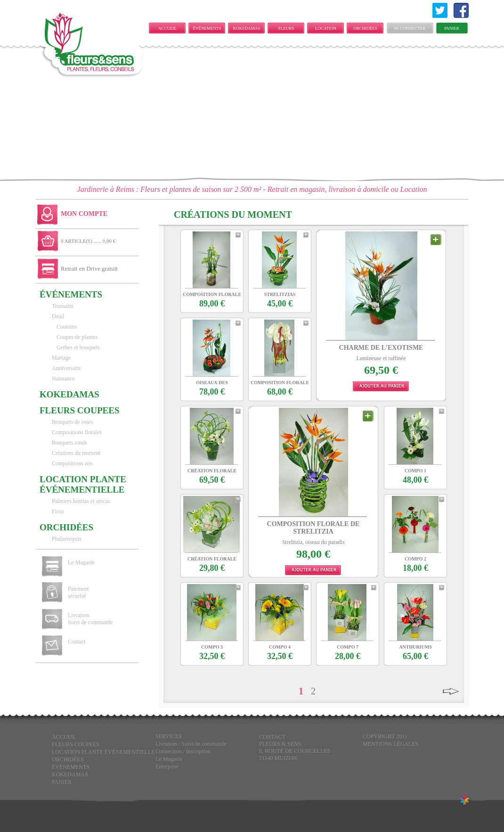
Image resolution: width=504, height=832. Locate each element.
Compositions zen (72, 463)
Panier (452, 28)
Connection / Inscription (183, 751)
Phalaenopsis (67, 539)
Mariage (61, 358)
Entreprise (167, 766)
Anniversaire (66, 368)
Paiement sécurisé (78, 592)
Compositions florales (77, 432)
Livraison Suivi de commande (90, 619)
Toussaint (63, 306)
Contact (77, 642)
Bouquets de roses (72, 422)
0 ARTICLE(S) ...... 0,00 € (88, 241)
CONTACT (272, 737)
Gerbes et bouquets (78, 347)
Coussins (67, 327)
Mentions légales (390, 744)
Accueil (167, 28)
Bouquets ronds (69, 443)
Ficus (58, 511)
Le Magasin (81, 562)
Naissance (63, 379)
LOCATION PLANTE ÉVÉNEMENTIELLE (328, 30)
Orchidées (365, 28)
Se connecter (410, 28)
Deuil (58, 316)
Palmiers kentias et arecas (81, 501)
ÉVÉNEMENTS (207, 28)
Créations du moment (76, 453)
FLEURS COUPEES (286, 30)
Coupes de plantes (77, 337)
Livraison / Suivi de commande (191, 744)
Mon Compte (84, 214)
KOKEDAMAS (247, 28)
